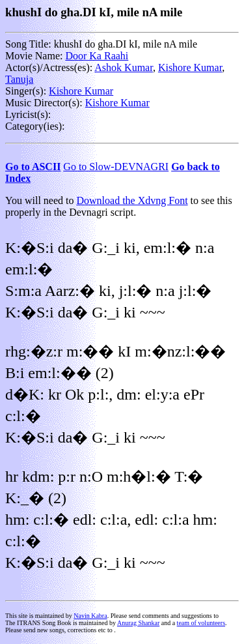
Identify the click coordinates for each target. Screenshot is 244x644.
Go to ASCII (33, 167)
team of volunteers (201, 623)
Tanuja (19, 79)
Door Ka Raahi (97, 56)
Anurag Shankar (138, 623)
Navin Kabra (90, 616)
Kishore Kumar (190, 67)
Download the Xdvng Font (132, 200)
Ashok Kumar (124, 67)
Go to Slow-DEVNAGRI (116, 167)
